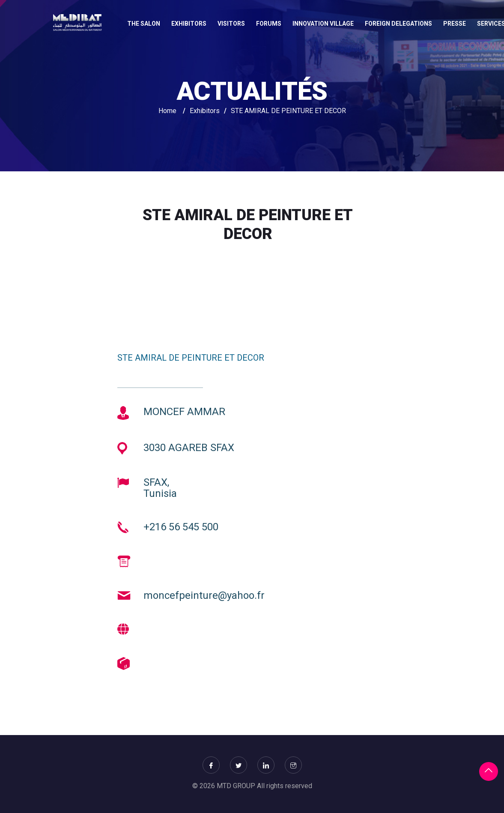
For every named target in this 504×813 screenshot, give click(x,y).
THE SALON (144, 24)
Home (167, 111)
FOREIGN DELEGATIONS (398, 24)
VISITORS (231, 24)
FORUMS (269, 24)
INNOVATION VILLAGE (323, 24)
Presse (455, 24)
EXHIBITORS (189, 24)
